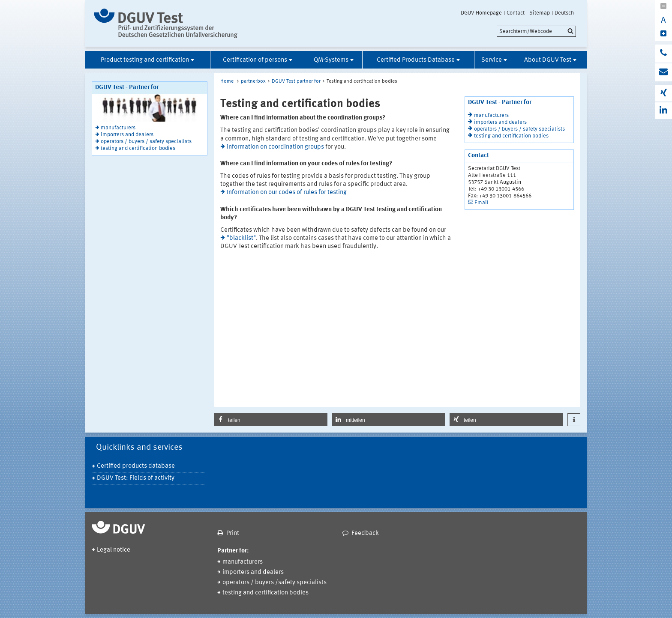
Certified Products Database (416, 60)
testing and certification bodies (138, 148)
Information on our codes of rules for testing (287, 193)
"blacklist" (241, 238)
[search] (536, 31)
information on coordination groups (275, 147)
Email (481, 203)
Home (227, 81)
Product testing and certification (145, 60)
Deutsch (564, 13)
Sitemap (540, 13)
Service (492, 60)
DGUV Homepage (481, 13)
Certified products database (136, 466)
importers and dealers (127, 135)
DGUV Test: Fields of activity (136, 478)
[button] (271, 420)
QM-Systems (331, 60)
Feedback (365, 533)
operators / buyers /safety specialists (274, 583)
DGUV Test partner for (296, 81)
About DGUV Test (548, 60)
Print (233, 533)
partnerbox (253, 81)
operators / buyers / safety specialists (146, 142)
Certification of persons (255, 60)
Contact (516, 13)
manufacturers (118, 128)
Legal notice (114, 550)
